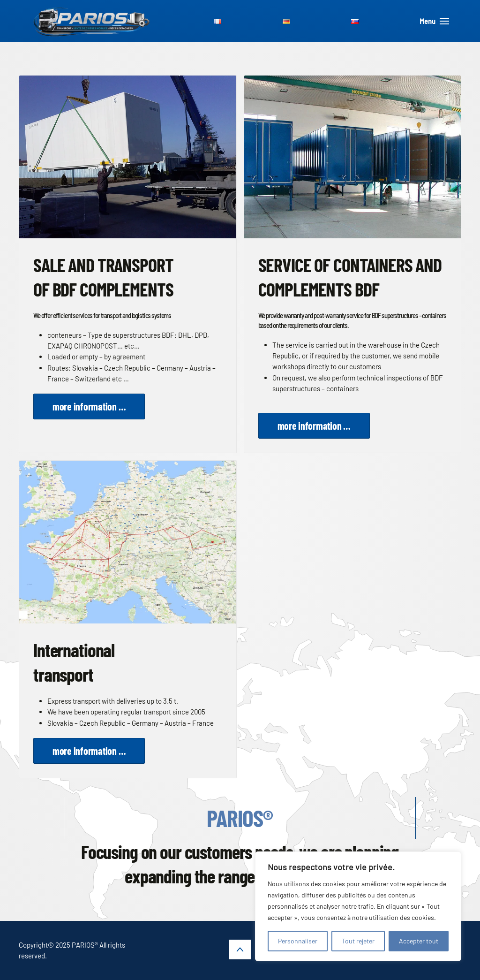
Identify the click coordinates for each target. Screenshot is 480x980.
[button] (240, 950)
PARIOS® (240, 818)
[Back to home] (92, 21)
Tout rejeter (358, 941)
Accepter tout (419, 941)
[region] (358, 906)
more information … (89, 406)
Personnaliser (298, 941)
